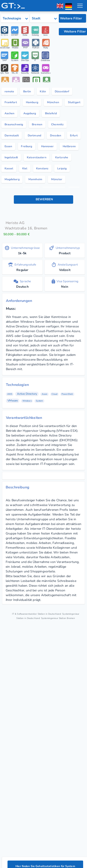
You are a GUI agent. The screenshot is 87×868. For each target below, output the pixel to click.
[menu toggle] (80, 6)
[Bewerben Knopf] (43, 200)
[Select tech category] (15, 19)
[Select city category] (44, 19)
